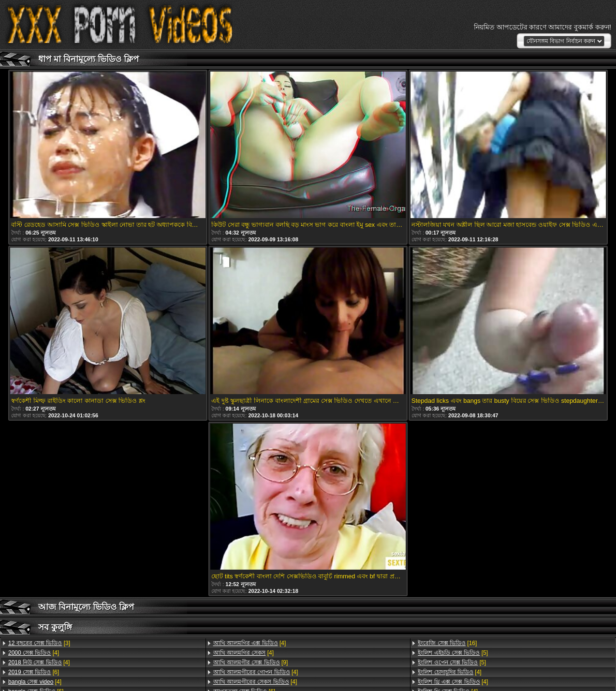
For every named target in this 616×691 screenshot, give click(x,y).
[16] (447, 643)
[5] (453, 653)
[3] (39, 643)
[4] (34, 653)
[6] (34, 672)
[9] (251, 662)
